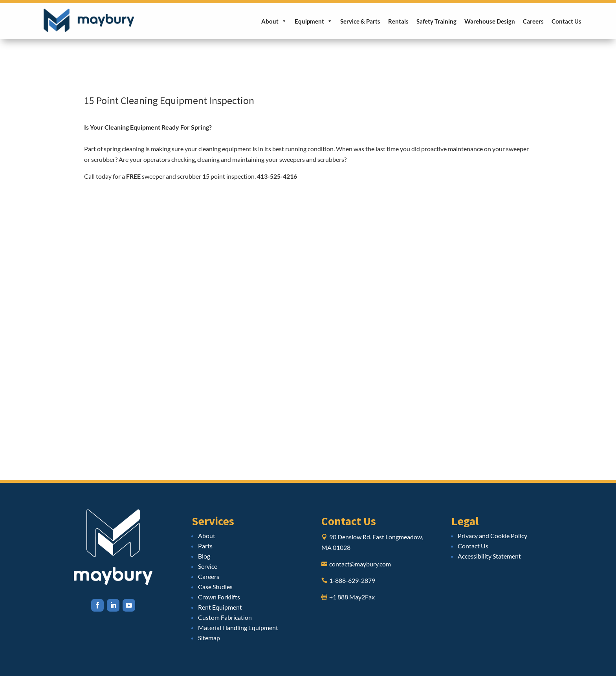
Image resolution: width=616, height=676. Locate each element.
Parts (205, 546)
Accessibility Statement (489, 556)
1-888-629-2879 (352, 580)
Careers (533, 21)
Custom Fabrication (225, 617)
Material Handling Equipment (238, 627)
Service (208, 566)
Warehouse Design (490, 21)
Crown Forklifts (219, 597)
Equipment (313, 21)
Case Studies (215, 587)
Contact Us (566, 21)
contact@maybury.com (360, 564)
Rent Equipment (220, 607)
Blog (204, 556)
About (274, 21)
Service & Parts (360, 21)
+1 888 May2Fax (352, 597)
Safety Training (436, 21)
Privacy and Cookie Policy (492, 536)
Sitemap (209, 638)
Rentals (398, 21)
